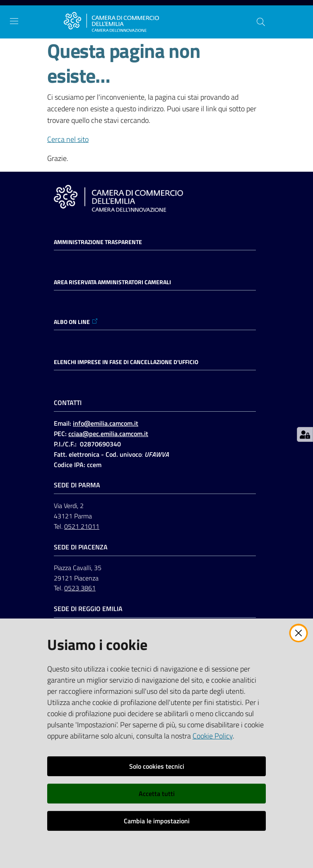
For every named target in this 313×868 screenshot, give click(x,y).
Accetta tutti (157, 794)
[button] (261, 22)
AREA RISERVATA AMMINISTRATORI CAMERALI (112, 282)
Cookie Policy (213, 736)
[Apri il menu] (14, 21)
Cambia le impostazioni (157, 821)
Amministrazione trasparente (98, 242)
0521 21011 (82, 526)
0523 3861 (80, 588)
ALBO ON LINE (76, 322)
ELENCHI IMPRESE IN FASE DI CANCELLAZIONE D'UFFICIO (126, 362)
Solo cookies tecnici (157, 766)
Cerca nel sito (68, 139)
